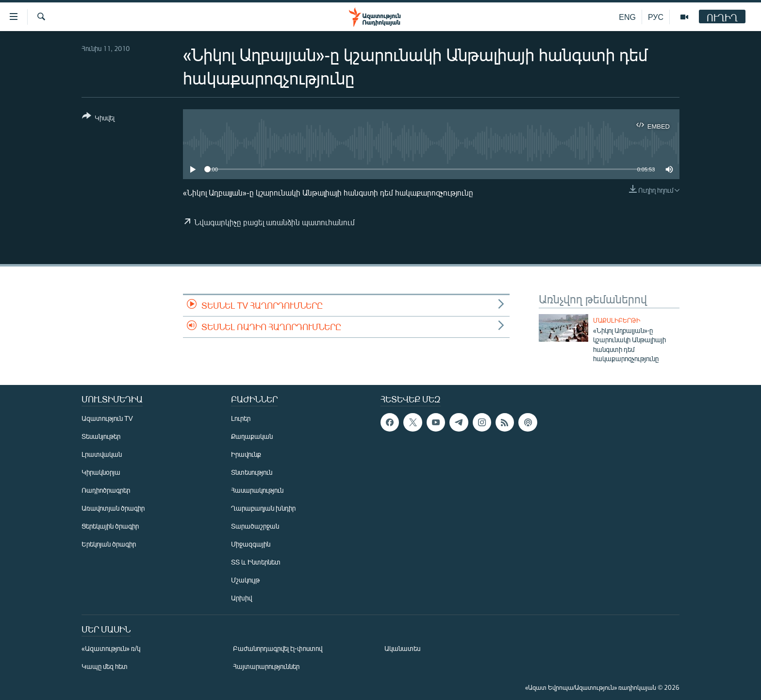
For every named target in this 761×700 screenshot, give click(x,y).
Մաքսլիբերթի (617, 320)
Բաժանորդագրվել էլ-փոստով (278, 648)
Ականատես (402, 648)
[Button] (98, 119)
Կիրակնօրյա (101, 472)
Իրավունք (246, 454)
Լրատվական (102, 454)
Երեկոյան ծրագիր (109, 544)
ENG (627, 17)
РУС (656, 17)
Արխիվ (241, 598)
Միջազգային (251, 544)
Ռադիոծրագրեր (106, 490)
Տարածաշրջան (255, 526)
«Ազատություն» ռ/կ (111, 648)
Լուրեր (241, 418)
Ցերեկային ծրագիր (110, 526)
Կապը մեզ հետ (105, 666)
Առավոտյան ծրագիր (113, 508)
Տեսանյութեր (101, 436)
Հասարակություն (257, 490)
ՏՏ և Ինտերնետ (256, 562)
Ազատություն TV (107, 418)
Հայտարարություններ (266, 666)
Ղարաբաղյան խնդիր (263, 508)
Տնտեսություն (252, 472)
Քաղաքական (252, 436)
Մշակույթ (245, 580)
